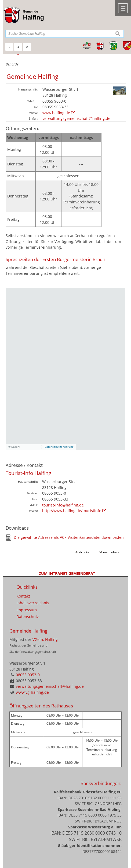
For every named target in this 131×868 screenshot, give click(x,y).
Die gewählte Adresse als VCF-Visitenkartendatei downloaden (69, 537)
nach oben (111, 552)
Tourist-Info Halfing (28, 473)
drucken (85, 552)
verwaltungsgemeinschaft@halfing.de (76, 118)
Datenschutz (28, 617)
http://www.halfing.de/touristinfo (72, 511)
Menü (123, 8)
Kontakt (23, 596)
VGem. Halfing (45, 639)
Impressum (27, 610)
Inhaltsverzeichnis (33, 603)
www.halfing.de (56, 113)
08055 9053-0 (28, 675)
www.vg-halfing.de (32, 692)
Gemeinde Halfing (28, 631)
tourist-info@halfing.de (63, 505)
